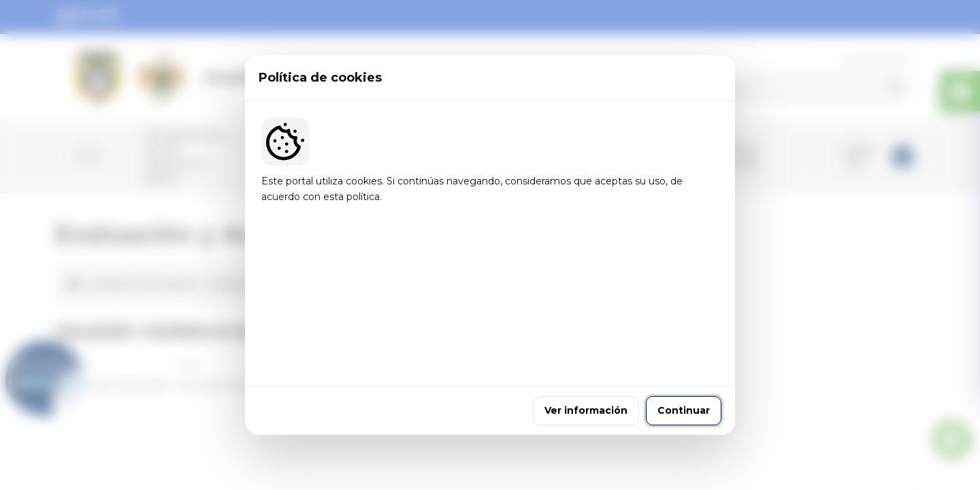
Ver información (586, 336)
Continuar (684, 336)
